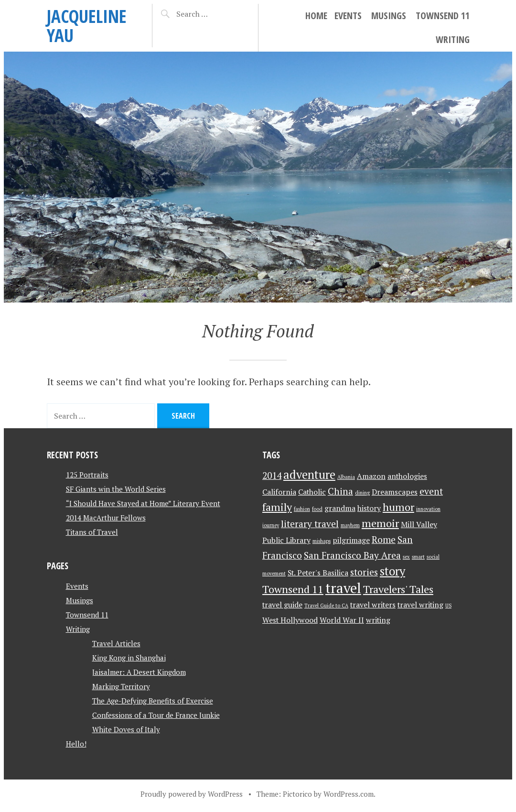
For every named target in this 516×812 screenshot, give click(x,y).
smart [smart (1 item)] (418, 557)
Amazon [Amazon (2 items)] (371, 476)
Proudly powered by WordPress (192, 794)
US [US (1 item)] (448, 606)
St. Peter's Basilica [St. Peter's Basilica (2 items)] (318, 573)
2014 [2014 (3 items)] (272, 476)
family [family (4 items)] (277, 507)
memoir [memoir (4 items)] (380, 523)
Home (316, 16)
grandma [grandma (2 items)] (340, 508)
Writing (453, 39)
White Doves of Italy (126, 729)
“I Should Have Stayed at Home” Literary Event (143, 503)
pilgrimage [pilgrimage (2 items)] (351, 540)
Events (348, 16)
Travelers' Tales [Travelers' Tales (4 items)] (398, 589)
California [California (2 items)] (279, 492)
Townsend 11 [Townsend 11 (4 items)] (293, 589)
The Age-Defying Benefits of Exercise (153, 701)
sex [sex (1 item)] (406, 557)
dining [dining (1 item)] (362, 493)
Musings (389, 16)
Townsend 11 (443, 16)
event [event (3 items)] (431, 491)
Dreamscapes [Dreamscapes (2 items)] (395, 492)
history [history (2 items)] (369, 508)
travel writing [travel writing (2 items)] (420, 605)
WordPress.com (349, 794)
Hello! (76, 744)
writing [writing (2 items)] (378, 620)
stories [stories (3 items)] (364, 572)
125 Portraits (87, 475)
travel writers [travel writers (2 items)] (373, 605)
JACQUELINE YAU (87, 26)
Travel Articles (116, 643)
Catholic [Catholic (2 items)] (312, 492)
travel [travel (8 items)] (343, 588)
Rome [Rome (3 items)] (384, 540)
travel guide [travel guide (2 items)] (282, 605)
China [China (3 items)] (340, 491)
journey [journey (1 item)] (271, 525)
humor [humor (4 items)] (398, 507)
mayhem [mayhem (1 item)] (350, 525)
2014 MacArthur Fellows (106, 518)
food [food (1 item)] (317, 509)
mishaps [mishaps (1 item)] (322, 541)
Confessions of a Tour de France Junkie (156, 715)
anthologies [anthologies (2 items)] (407, 476)
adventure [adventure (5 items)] (309, 475)
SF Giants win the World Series (116, 489)
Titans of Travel (92, 532)
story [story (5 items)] (392, 571)
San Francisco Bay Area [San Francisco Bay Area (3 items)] (352, 555)
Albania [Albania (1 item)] (346, 477)
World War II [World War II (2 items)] (342, 620)
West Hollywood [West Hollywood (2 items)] (290, 620)
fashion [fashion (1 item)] (302, 509)
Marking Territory (121, 686)
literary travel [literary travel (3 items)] (310, 524)
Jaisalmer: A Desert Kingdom (139, 672)
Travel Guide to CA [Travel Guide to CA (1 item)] (326, 606)
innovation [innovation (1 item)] (428, 509)
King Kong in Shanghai (129, 658)
